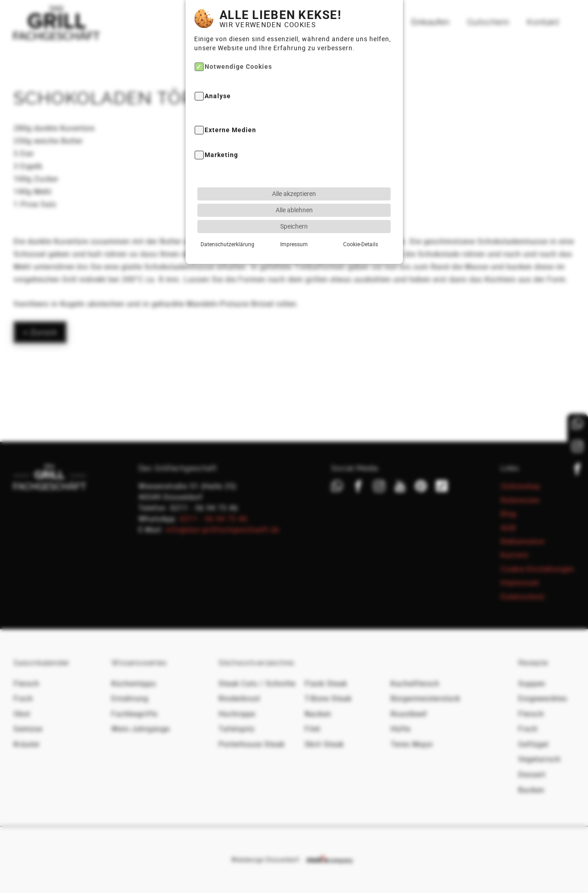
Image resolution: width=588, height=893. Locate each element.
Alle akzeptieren (294, 193)
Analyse (218, 97)
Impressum (294, 244)
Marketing (221, 155)
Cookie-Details (361, 244)
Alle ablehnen (294, 210)
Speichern (294, 226)
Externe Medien (230, 130)
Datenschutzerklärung (227, 244)
